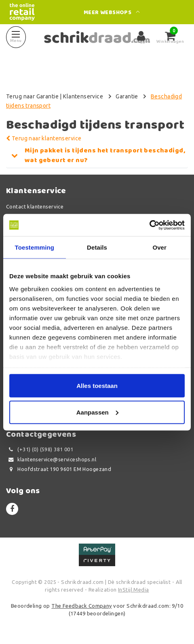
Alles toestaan (97, 386)
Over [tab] (159, 247)
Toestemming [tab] (35, 247)
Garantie (127, 96)
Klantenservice (83, 96)
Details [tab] (97, 247)
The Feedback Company (81, 606)
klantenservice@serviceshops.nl (51, 460)
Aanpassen (97, 412)
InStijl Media (133, 590)
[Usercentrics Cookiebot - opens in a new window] (149, 225)
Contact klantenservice (35, 206)
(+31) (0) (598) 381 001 (40, 449)
